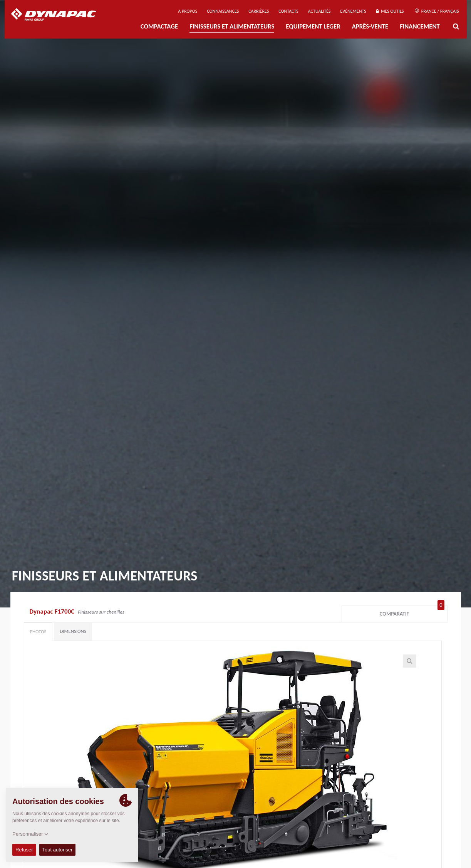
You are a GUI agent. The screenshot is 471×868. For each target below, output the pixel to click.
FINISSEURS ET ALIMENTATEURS (232, 26)
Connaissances (223, 11)
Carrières (259, 11)
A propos (188, 11)
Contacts (288, 11)
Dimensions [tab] (73, 631)
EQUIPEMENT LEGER (313, 26)
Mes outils (390, 11)
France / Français (437, 11)
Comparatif (412, 612)
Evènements (353, 11)
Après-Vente (370, 26)
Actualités (319, 11)
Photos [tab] (38, 632)
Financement (420, 26)
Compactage (159, 26)
